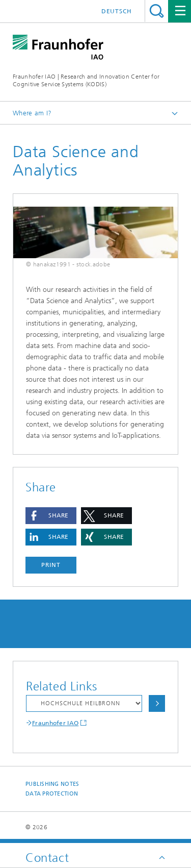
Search (157, 11)
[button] (51, 516)
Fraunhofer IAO (55, 723)
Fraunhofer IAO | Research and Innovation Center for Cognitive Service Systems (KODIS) (86, 80)
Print (51, 565)
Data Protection (52, 794)
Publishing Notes (52, 784)
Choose (157, 703)
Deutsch (117, 11)
